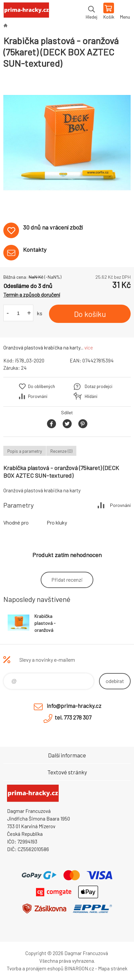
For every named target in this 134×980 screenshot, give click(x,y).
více (89, 347)
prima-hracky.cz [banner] (26, 12)
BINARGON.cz (79, 968)
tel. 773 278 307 (73, 717)
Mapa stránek (113, 968)
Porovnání (38, 396)
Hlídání (91, 396)
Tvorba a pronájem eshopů (35, 968)
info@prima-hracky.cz (74, 706)
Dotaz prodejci (98, 386)
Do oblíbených (41, 386)
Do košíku (90, 314)
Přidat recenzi (67, 580)
